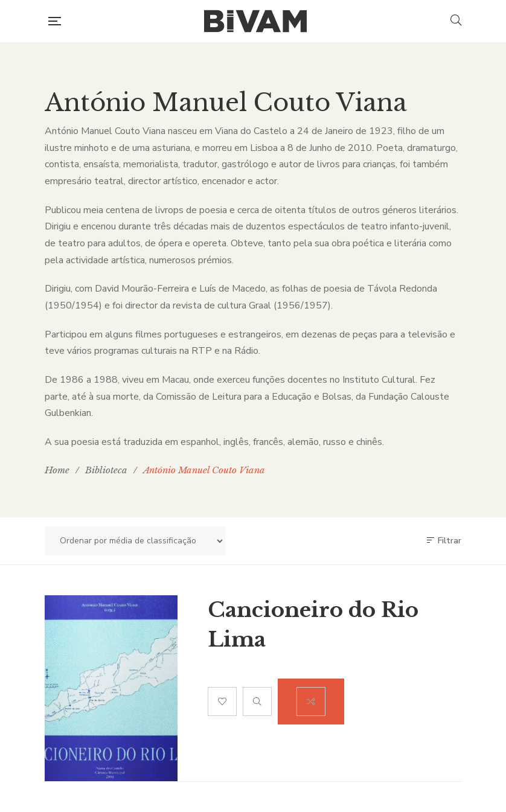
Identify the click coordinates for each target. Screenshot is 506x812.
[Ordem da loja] (135, 541)
